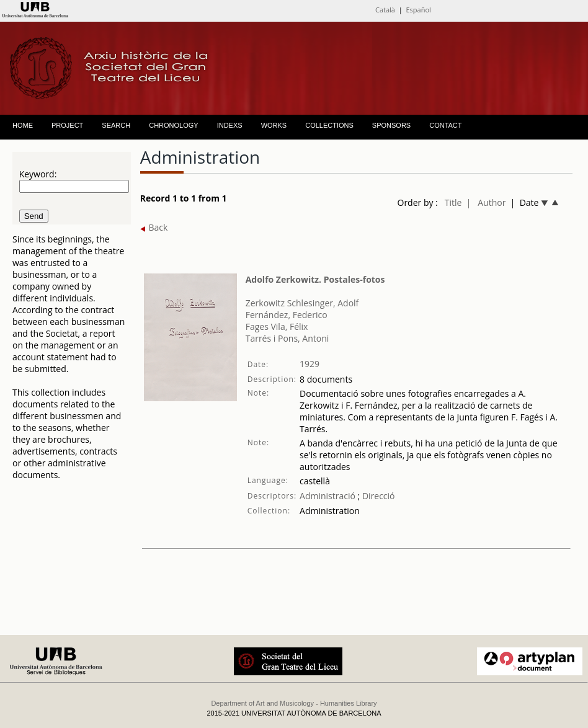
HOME (23, 125)
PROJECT (67, 125)
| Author (486, 202)
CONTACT (445, 125)
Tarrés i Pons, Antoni (287, 338)
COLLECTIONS (329, 125)
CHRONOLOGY (173, 125)
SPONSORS (391, 125)
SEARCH (116, 125)
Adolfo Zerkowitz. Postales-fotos (315, 279)
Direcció (377, 496)
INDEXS (230, 125)
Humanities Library (349, 703)
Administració (327, 496)
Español (418, 10)
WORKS (274, 125)
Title (453, 202)
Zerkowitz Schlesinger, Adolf (302, 303)
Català (385, 10)
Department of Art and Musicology (262, 703)
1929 (310, 364)
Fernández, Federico (287, 315)
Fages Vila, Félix (277, 326)
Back (154, 227)
